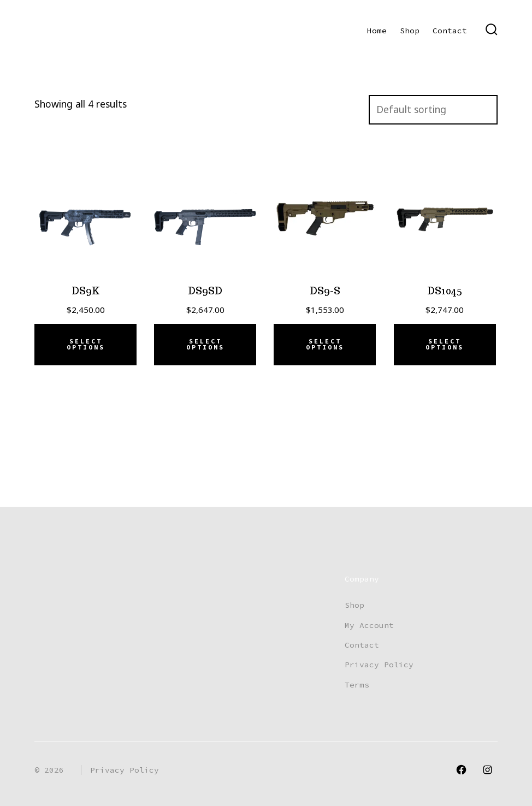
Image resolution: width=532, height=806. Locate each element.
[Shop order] (433, 110)
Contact (450, 31)
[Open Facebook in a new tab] (461, 770)
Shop (410, 31)
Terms (357, 685)
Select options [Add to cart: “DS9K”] (86, 345)
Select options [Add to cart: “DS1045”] (445, 345)
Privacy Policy (379, 665)
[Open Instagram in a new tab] (487, 770)
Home (377, 31)
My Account (369, 625)
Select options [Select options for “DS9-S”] (325, 345)
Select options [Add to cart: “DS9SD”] (205, 345)
